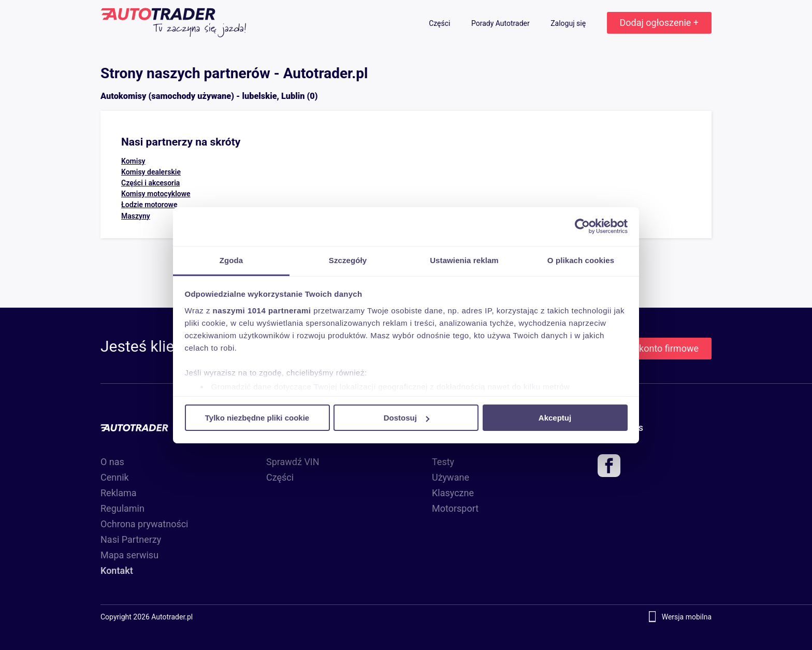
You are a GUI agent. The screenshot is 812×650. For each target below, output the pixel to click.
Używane (451, 477)
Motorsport (455, 508)
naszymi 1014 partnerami (262, 310)
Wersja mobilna (687, 617)
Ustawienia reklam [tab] (464, 260)
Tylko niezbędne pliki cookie (257, 418)
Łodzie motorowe (149, 205)
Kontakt (117, 570)
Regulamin (122, 508)
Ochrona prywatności (144, 524)
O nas (112, 462)
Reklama (119, 493)
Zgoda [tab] (231, 260)
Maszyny (136, 216)
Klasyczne (453, 493)
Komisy (133, 161)
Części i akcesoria (150, 183)
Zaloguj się (569, 23)
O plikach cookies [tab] (581, 260)
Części (440, 23)
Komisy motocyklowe (156, 194)
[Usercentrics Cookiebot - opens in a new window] (582, 226)
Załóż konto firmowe (656, 348)
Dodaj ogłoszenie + (659, 23)
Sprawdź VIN (293, 462)
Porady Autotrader (501, 23)
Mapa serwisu (129, 555)
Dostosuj (407, 418)
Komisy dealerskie (151, 172)
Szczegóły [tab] (348, 260)
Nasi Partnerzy (131, 539)
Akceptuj (555, 418)
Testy (443, 462)
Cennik (115, 477)
